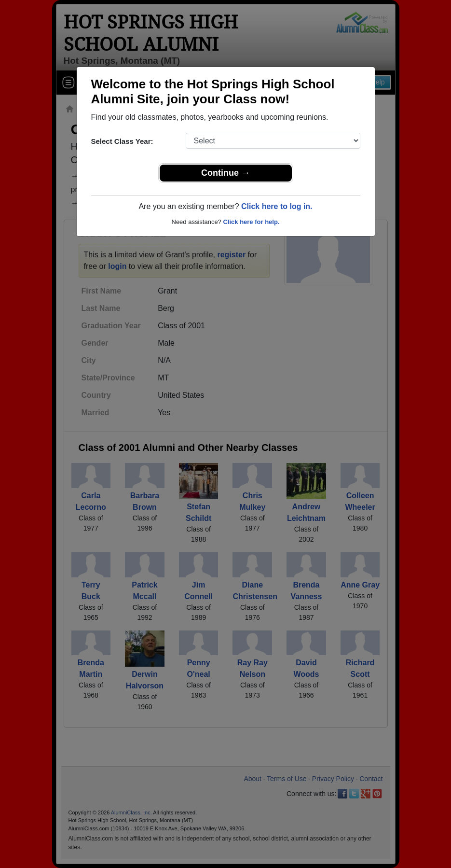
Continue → (225, 173)
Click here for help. (251, 222)
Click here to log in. (277, 206)
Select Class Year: (122, 141)
